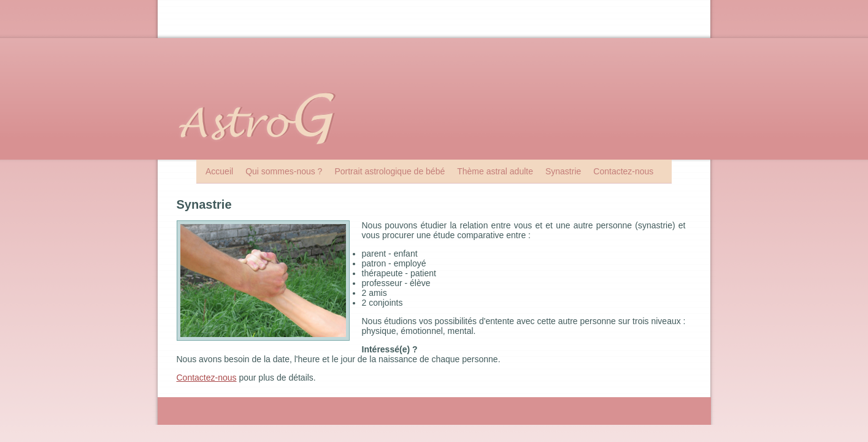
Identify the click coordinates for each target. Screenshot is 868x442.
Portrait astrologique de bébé (390, 171)
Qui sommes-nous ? (284, 171)
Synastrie (563, 171)
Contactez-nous (623, 171)
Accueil (219, 171)
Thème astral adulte (495, 171)
